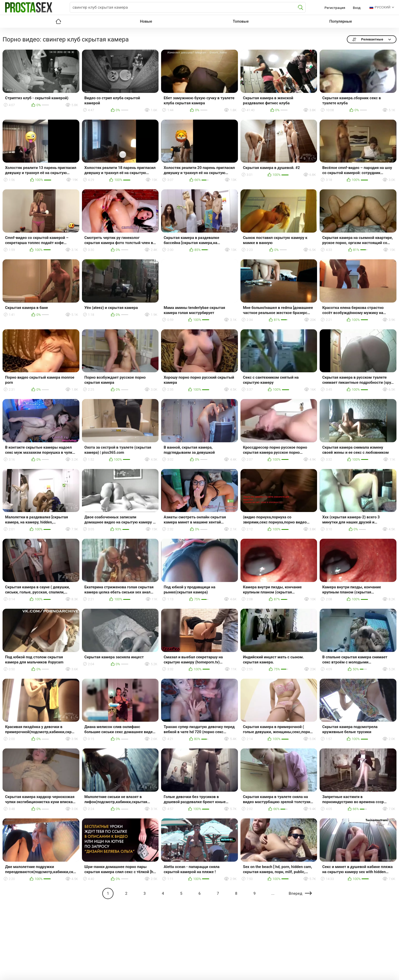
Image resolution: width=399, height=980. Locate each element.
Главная (58, 21)
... (273, 893)
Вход (357, 8)
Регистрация (335, 8)
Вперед (295, 893)
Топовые (241, 21)
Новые (146, 21)
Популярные (341, 21)
